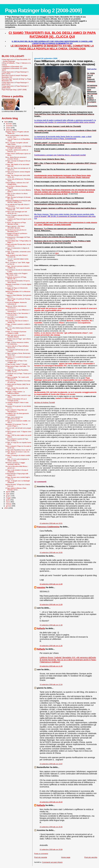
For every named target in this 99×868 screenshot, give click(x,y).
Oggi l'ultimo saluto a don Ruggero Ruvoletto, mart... (16, 274)
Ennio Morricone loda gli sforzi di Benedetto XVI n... (16, 231)
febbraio (9, 504)
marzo (8, 502)
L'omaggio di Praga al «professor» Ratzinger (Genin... (16, 234)
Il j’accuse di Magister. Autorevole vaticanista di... (16, 303)
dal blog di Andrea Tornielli (45, 402)
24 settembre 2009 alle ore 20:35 (51, 827)
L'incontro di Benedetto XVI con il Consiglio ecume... (16, 400)
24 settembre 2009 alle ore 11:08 (51, 584)
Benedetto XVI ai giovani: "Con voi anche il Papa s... (16, 425)
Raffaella (41, 628)
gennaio (9, 506)
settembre (10, 130)
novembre (10, 126)
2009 (6, 122)
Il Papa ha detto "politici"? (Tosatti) (16, 364)
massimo (41, 587)
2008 (6, 508)
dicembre (9, 124)
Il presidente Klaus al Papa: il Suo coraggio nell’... (16, 361)
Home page (66, 857)
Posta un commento (41, 854)
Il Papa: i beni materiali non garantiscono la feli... (14, 418)
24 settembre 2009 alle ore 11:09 (51, 604)
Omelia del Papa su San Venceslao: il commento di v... (17, 314)
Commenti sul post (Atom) (52, 862)
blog (57, 253)
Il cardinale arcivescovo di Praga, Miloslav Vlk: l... (16, 278)
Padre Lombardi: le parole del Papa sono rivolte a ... (17, 440)
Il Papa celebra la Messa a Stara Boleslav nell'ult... (16, 489)
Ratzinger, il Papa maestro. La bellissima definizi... (15, 392)
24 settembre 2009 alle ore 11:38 (51, 666)
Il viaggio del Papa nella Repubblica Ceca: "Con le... (17, 371)
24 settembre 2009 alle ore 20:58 (51, 849)
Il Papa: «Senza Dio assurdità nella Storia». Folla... (17, 389)
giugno (8, 496)
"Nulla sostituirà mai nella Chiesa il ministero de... (16, 256)
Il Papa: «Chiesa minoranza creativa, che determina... (17, 343)
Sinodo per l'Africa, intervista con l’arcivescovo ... (16, 307)
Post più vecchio (91, 857)
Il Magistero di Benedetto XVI (12, 66)
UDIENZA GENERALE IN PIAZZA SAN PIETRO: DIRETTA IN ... (18, 202)
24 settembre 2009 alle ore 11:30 (51, 625)
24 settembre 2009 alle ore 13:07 (51, 764)
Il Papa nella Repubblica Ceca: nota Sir (18, 450)
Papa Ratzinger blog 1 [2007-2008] (14, 90)
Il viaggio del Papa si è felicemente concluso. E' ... (16, 289)
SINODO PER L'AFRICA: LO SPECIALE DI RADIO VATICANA (18, 147)
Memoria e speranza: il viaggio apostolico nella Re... (15, 463)
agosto (8, 492)
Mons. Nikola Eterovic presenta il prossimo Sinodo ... (16, 158)
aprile (8, 500)
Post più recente (41, 857)
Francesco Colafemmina (48, 527)
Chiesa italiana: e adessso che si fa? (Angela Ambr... (17, 183)
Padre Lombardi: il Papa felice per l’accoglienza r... (16, 411)
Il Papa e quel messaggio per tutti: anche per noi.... (16, 212)
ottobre (9, 128)
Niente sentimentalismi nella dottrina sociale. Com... (17, 136)
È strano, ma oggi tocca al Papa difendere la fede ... (16, 223)
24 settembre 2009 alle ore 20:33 (51, 802)
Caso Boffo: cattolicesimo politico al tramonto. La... (17, 151)
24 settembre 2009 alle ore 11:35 (51, 646)
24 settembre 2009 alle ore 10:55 (51, 552)
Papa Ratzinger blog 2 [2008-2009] (43, 10)
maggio (9, 498)
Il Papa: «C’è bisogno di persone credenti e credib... (16, 332)
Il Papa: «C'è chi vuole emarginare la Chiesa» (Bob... (17, 460)
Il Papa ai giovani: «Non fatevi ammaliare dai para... (15, 227)
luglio (8, 494)
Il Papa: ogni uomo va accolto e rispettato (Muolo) (15, 336)
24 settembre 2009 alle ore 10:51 (51, 523)
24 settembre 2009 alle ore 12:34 (51, 684)
